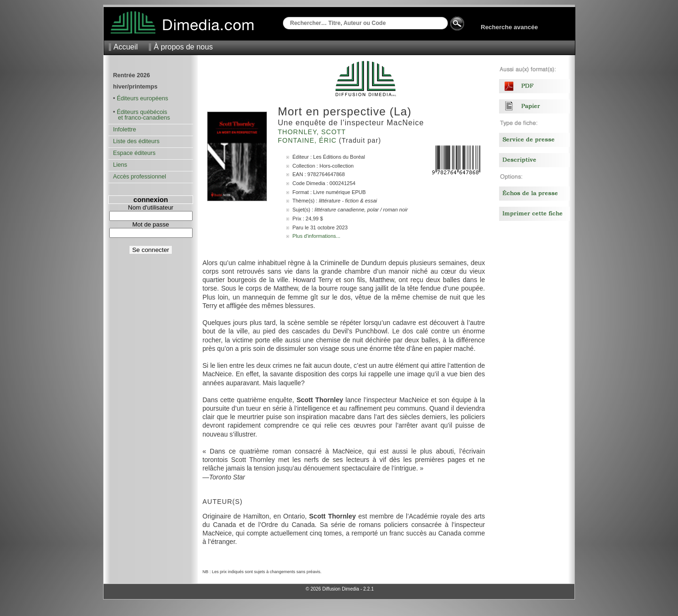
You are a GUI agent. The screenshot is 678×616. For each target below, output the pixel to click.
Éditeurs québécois (142, 112)
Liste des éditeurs (136, 141)
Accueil (126, 47)
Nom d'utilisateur (151, 207)
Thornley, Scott (313, 132)
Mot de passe (151, 224)
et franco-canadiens (141, 118)
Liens (120, 165)
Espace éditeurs (134, 153)
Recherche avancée (509, 27)
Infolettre (125, 130)
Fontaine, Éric (308, 140)
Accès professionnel (140, 177)
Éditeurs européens (142, 98)
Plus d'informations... (316, 236)
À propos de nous (183, 47)
